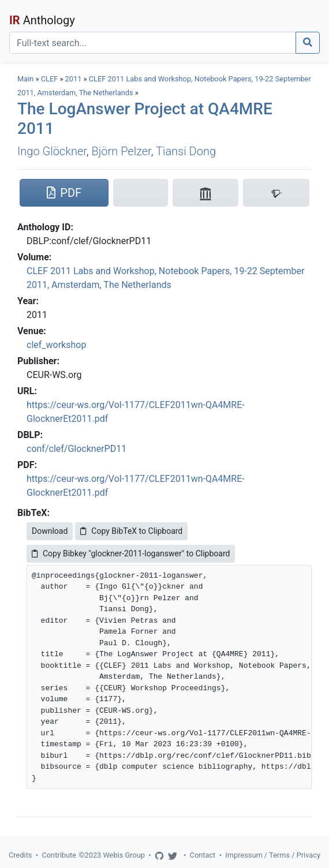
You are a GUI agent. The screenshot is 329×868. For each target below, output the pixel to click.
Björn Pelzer (121, 151)
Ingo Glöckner (52, 151)
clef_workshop (56, 345)
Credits (20, 855)
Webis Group (124, 855)
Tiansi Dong (186, 151)
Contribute (59, 855)
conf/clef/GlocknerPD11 (76, 449)
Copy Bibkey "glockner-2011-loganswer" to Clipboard (131, 553)
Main (25, 79)
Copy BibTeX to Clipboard (131, 531)
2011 (74, 79)
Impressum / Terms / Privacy (273, 855)
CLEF (50, 79)
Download (50, 531)
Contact (203, 855)
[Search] (153, 43)
